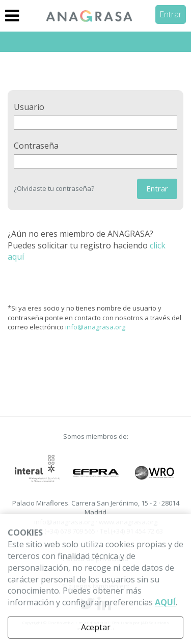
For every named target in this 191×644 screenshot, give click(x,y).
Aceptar (96, 627)
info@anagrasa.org (95, 327)
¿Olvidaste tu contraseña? (54, 188)
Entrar (171, 14)
